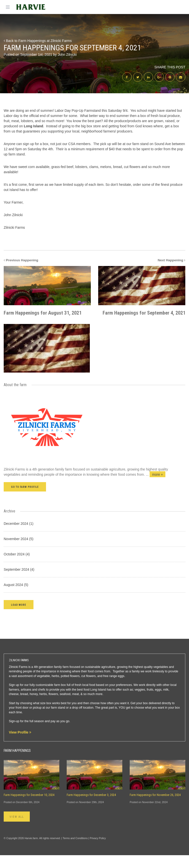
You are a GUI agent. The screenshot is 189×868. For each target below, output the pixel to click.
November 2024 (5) (19, 552)
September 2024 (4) (19, 582)
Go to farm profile (25, 500)
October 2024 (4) (17, 567)
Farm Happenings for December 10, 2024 (29, 808)
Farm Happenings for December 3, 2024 (91, 808)
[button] (19, 617)
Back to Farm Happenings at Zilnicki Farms (38, 41)
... (156, 488)
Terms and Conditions (75, 851)
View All (17, 830)
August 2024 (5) (16, 598)
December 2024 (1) (19, 536)
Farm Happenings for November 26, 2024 (155, 808)
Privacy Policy (98, 851)
